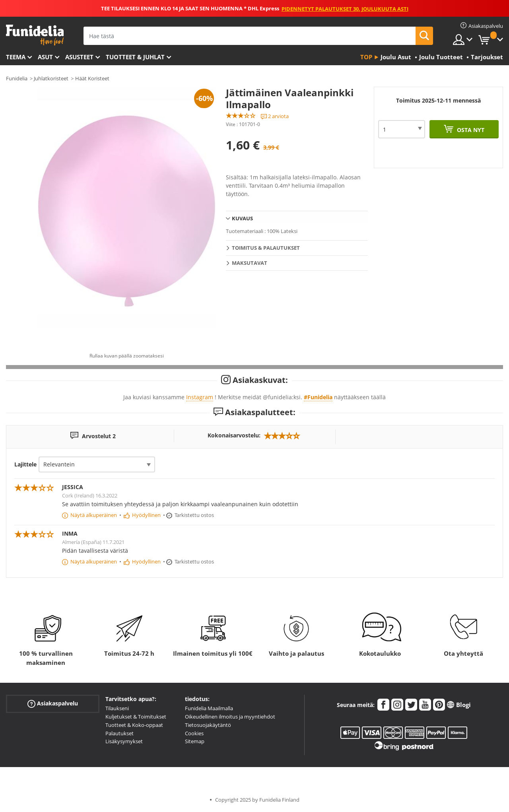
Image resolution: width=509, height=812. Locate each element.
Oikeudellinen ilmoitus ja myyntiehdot (230, 717)
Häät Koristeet (92, 78)
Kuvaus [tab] (242, 218)
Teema (16, 57)
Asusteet (79, 57)
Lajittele (25, 464)
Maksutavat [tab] (250, 263)
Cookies (194, 733)
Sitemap (195, 741)
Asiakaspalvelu (53, 704)
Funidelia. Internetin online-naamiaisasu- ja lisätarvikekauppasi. (35, 35)
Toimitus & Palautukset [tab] (266, 248)
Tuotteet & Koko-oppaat (134, 725)
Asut (45, 57)
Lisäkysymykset (124, 741)
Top (366, 57)
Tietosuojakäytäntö (208, 725)
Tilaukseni (117, 708)
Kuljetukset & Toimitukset (136, 717)
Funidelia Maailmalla (209, 708)
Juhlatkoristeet (51, 78)
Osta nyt (470, 130)
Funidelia (17, 78)
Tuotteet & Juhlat (135, 57)
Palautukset (119, 733)
